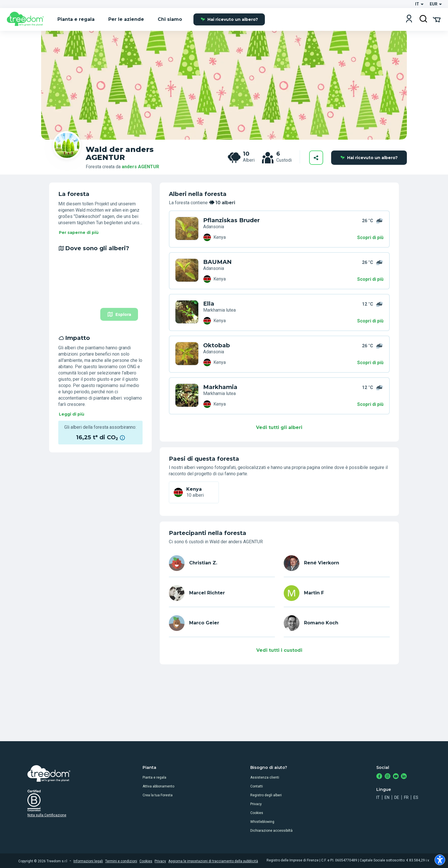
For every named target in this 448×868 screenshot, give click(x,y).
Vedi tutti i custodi (279, 650)
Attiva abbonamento (158, 786)
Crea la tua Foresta (158, 795)
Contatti (257, 786)
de (397, 797)
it (378, 797)
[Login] (409, 19)
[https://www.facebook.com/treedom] (379, 777)
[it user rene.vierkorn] (337, 563)
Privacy (256, 804)
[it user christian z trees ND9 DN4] (187, 229)
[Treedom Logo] (28, 19)
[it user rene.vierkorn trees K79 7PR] (187, 271)
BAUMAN (217, 262)
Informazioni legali (88, 861)
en (387, 797)
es (416, 797)
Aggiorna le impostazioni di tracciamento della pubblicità (213, 861)
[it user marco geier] (222, 623)
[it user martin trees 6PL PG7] (187, 354)
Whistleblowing (262, 822)
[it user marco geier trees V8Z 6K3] (187, 396)
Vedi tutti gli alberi (279, 427)
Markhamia (220, 387)
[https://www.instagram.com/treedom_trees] (388, 777)
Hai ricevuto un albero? (229, 19)
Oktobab (217, 345)
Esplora (119, 314)
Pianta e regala (154, 777)
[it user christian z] (222, 563)
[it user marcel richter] (222, 593)
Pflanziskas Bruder (231, 220)
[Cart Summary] (437, 19)
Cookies (257, 813)
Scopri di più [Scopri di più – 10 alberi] (370, 237)
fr (406, 797)
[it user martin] (337, 593)
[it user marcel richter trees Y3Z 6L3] (187, 312)
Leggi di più (72, 414)
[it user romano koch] (337, 623)
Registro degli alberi (266, 795)
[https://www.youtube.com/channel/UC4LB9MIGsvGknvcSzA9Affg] (396, 777)
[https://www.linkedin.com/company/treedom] (404, 777)
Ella (209, 304)
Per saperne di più (79, 232)
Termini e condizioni (121, 861)
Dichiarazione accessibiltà (271, 831)
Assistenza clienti (265, 777)
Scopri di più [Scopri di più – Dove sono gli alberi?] (370, 279)
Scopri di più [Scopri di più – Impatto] (370, 363)
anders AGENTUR (140, 167)
